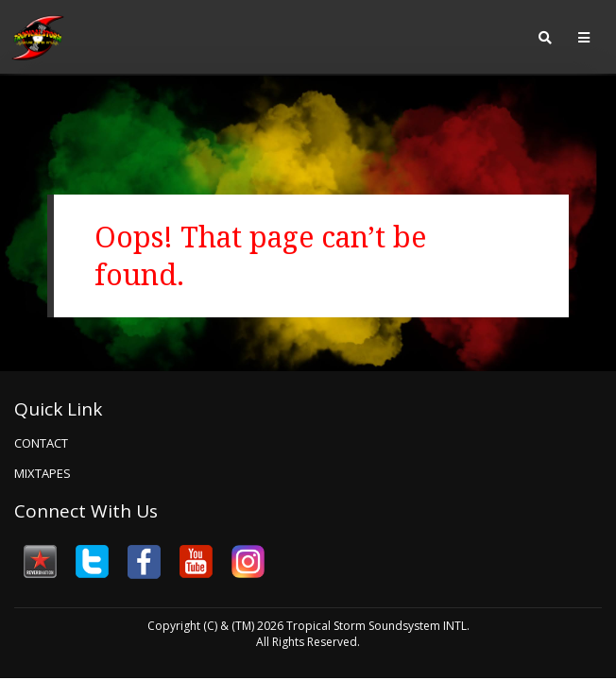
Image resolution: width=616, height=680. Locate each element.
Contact (41, 443)
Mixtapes (43, 473)
